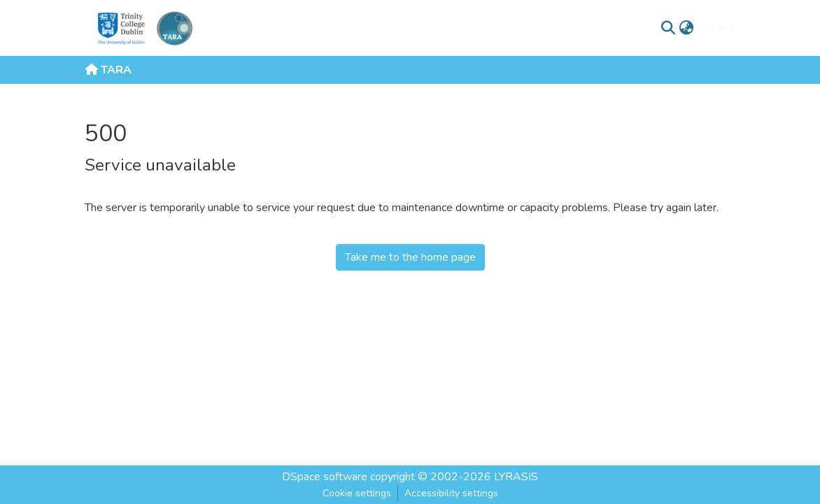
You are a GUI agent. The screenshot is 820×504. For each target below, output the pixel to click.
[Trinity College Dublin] (120, 28)
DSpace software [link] (325, 477)
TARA (108, 70)
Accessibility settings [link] (451, 493)
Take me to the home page (410, 257)
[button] (668, 28)
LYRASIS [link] (516, 477)
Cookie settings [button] (357, 493)
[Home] (175, 28)
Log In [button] (713, 28)
